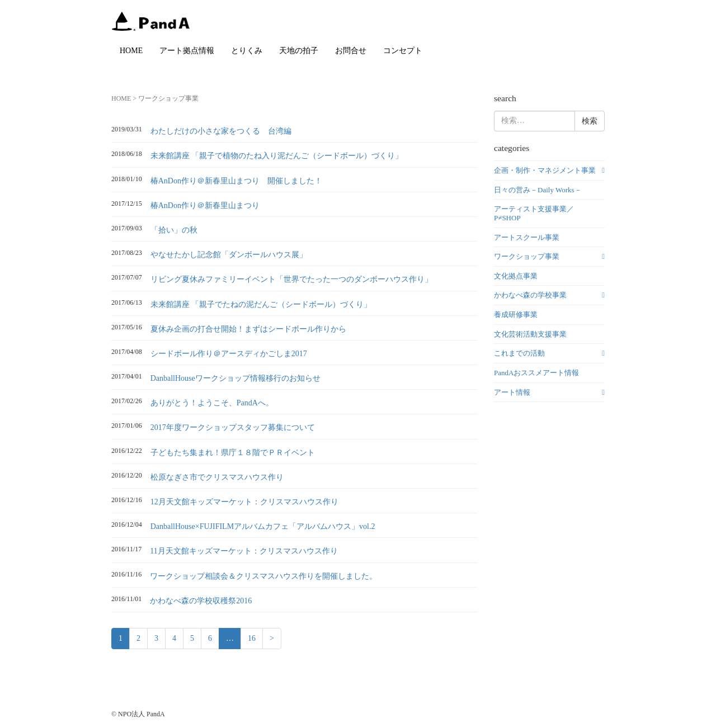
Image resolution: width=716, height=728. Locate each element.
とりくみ (247, 51)
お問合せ (351, 51)
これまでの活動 (519, 353)
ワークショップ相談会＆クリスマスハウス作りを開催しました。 (263, 576)
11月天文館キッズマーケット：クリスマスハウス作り (244, 551)
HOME (131, 51)
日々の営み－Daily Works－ (538, 190)
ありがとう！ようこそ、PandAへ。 (212, 403)
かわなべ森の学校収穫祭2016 (201, 601)
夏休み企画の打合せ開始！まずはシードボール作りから (248, 329)
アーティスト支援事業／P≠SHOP (534, 213)
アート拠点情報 (187, 51)
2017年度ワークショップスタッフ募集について (233, 427)
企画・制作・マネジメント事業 (545, 170)
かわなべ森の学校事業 (530, 295)
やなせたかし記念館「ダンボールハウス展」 (229, 255)
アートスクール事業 (527, 237)
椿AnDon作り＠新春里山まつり (205, 205)
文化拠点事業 (516, 276)
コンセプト (403, 51)
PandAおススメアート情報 (536, 373)
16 (252, 638)
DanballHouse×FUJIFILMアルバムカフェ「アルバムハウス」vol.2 (263, 526)
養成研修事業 (516, 315)
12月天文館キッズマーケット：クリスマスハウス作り (244, 502)
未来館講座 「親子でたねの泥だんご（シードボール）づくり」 (261, 304)
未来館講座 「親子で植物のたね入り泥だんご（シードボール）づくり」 (277, 156)
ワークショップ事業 (527, 256)
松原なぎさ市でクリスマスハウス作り (217, 477)
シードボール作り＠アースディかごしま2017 (229, 354)
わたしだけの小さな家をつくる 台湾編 (221, 131)
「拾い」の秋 (174, 230)
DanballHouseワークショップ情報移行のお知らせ (235, 378)
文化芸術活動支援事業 (530, 334)
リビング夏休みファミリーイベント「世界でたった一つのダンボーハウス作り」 (291, 279)
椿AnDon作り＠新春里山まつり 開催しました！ (236, 181)
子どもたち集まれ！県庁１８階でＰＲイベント (233, 453)
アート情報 (512, 392)
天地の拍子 (299, 51)
